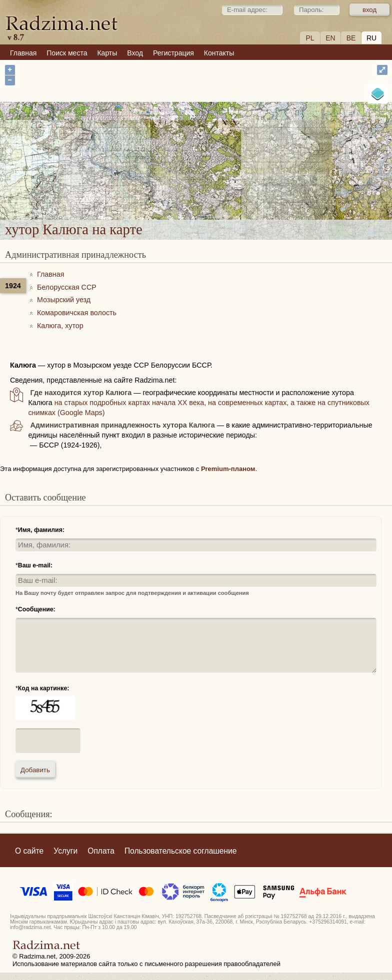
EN (330, 38)
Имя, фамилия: (41, 530)
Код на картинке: (44, 688)
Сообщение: (37, 609)
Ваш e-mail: (35, 565)
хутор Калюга (227, 163)
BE (351, 38)
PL (310, 38)
